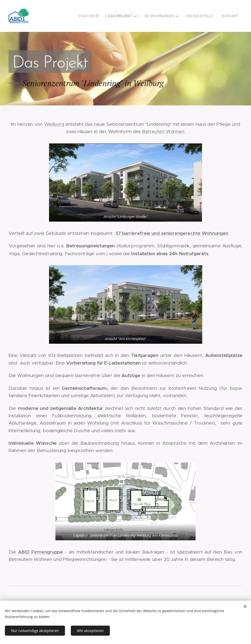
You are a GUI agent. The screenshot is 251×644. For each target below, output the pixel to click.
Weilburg (54, 124)
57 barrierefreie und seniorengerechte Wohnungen (172, 233)
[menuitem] (90, 16)
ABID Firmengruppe (41, 552)
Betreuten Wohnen (163, 132)
